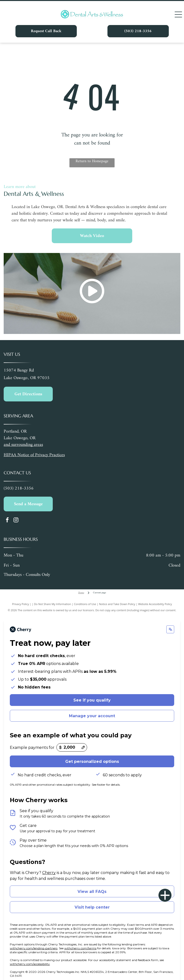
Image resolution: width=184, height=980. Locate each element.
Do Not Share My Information (53, 604)
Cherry (49, 873)
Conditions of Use (85, 604)
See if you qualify (92, 700)
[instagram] (16, 521)
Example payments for (32, 748)
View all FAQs (92, 892)
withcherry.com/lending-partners (34, 948)
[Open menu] (178, 14)
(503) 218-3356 (19, 488)
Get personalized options (92, 761)
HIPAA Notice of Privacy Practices (34, 455)
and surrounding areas (23, 445)
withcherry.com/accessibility (30, 964)
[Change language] (170, 629)
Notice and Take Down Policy (117, 604)
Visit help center (92, 907)
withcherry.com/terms (80, 948)
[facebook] (7, 521)
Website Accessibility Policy (155, 604)
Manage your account (92, 716)
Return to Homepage (92, 161)
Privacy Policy (20, 604)
